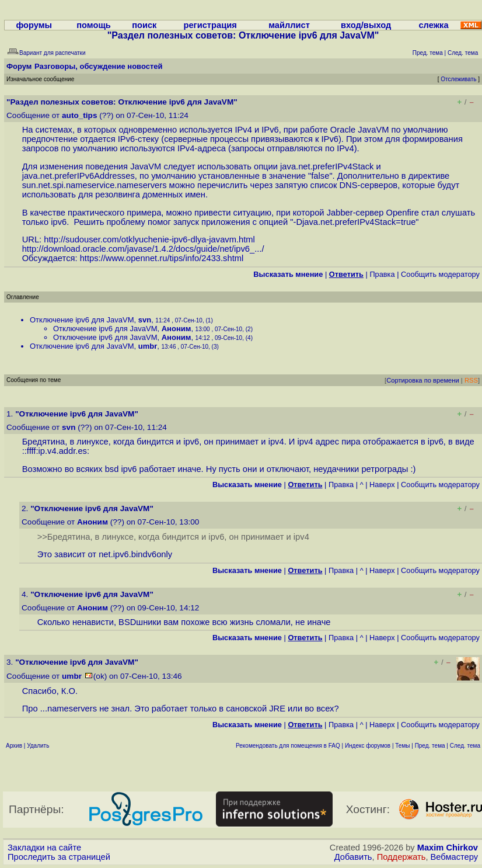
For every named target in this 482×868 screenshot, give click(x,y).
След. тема (465, 746)
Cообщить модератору (440, 274)
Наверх (382, 485)
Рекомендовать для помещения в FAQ (288, 746)
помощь (94, 25)
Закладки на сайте (44, 848)
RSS (471, 380)
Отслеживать (458, 79)
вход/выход (366, 25)
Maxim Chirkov (448, 848)
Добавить (353, 857)
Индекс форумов (368, 746)
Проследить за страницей (59, 857)
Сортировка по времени (423, 380)
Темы (402, 746)
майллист (289, 25)
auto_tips (79, 115)
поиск (144, 25)
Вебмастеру (454, 857)
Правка (382, 274)
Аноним (177, 329)
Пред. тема (430, 746)
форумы (34, 25)
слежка (433, 25)
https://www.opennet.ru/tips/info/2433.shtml (162, 258)
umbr (148, 346)
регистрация (210, 25)
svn (145, 320)
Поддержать (401, 857)
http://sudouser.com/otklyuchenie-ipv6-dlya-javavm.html (149, 239)
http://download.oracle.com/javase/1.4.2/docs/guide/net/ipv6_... (142, 249)
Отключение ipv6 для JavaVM (82, 320)
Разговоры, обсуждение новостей (99, 66)
